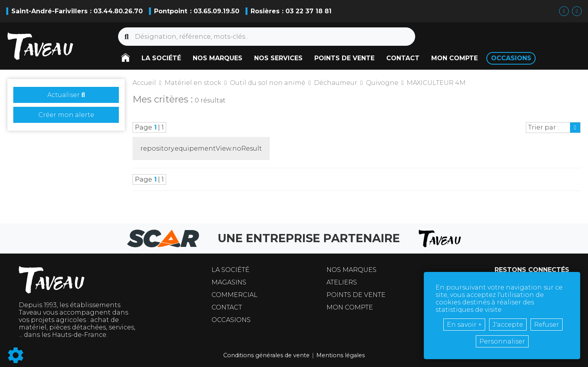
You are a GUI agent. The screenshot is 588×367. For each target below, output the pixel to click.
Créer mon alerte (66, 115)
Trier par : (543, 127)
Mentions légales (341, 355)
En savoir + (464, 325)
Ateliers (342, 282)
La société (230, 270)
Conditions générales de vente (266, 355)
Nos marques (351, 270)
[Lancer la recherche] (127, 37)
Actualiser (66, 95)
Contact (227, 307)
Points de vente (356, 295)
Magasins (229, 282)
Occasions (231, 320)
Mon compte (350, 307)
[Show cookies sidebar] (16, 355)
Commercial (235, 295)
